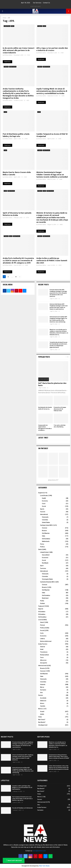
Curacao (45, 528)
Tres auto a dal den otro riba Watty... (60, 426)
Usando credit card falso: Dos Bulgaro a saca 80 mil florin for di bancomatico (22, 787)
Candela (43, 706)
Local (44, 26)
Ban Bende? (42, 722)
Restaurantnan (45, 655)
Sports (42, 509)
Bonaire (44, 531)
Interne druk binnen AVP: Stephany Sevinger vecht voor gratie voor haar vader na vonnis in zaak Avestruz (59, 307)
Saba (43, 536)
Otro (41, 693)
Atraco (42, 703)
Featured (40, 26)
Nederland (45, 598)
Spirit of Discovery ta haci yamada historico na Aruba (17, 214)
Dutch (13, 26)
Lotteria (42, 639)
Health (44, 498)
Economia (43, 636)
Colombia (45, 520)
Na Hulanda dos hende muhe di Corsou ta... (45, 408)
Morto (40, 709)
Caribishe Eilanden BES (47, 582)
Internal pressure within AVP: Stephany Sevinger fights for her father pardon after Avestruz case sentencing (58, 319)
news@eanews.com (39, 851)
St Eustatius (42, 614)
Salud (42, 622)
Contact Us (46, 3)
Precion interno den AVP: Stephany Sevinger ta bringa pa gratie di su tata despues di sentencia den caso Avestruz (58, 293)
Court (44, 504)
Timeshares (44, 652)
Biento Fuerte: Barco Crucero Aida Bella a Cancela (17, 173)
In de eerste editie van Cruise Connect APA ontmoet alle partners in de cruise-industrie (19, 50)
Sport (42, 566)
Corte (42, 633)
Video (40, 717)
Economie (45, 558)
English (41, 493)
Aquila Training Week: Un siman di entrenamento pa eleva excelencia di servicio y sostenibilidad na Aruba (52, 91)
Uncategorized (43, 725)
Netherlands (46, 541)
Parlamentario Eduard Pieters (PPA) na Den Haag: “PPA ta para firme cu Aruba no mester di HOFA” (59, 756)
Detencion (43, 701)
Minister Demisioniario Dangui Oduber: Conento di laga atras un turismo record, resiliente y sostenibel (52, 175)
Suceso (41, 695)
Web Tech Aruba (44, 866)
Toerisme (43, 568)
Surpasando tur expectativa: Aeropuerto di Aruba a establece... (45, 428)
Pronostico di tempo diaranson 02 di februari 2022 (60, 409)
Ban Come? (42, 720)
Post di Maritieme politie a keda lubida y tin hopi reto (16, 135)
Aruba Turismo (13, 67)
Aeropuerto (44, 663)
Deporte (41, 609)
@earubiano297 (53, 480)
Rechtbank (45, 563)
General (43, 647)
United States (46, 522)
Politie (42, 601)
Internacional (42, 666)
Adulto (42, 714)
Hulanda (43, 684)
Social (44, 506)
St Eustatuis (42, 612)
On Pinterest (43, 448)
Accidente (43, 698)
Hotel (42, 649)
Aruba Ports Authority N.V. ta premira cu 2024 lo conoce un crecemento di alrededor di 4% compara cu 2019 (18, 261)
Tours (42, 657)
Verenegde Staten (47, 579)
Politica (42, 628)
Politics (42, 547)
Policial (42, 625)
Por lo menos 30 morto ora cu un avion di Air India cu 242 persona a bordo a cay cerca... (22, 798)
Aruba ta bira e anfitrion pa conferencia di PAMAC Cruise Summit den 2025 (52, 261)
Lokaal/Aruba (7, 26)
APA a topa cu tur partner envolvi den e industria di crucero (52, 49)
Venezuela (45, 517)
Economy (45, 501)
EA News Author (8, 55)
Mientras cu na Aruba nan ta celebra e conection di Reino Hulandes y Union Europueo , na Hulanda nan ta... (59, 332)
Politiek (42, 603)
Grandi (42, 711)
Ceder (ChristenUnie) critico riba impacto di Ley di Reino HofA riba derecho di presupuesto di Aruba (59, 768)
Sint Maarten (46, 533)
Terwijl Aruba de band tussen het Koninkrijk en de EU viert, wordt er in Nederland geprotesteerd (58, 345)
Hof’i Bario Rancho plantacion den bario (52, 384)
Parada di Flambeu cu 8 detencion (22, 808)
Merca (42, 687)
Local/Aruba (44, 496)
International (44, 514)
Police (42, 544)
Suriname (43, 690)
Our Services (37, 3)
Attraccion (43, 660)
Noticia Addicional (46, 641)
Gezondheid (46, 555)
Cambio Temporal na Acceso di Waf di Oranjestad (52, 135)
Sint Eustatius (46, 539)
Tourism (43, 512)
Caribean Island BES (46, 525)
